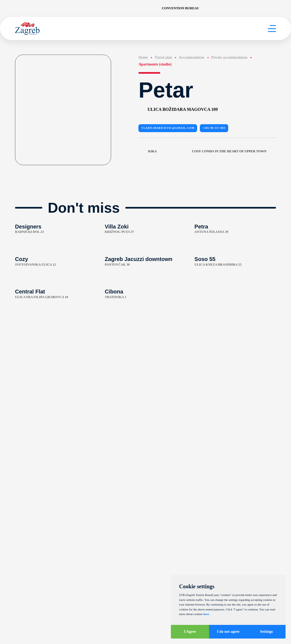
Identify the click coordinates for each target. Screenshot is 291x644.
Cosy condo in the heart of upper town (234, 152)
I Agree (190, 632)
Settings (266, 632)
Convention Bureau (180, 8)
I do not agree (228, 632)
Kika (148, 152)
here (206, 614)
